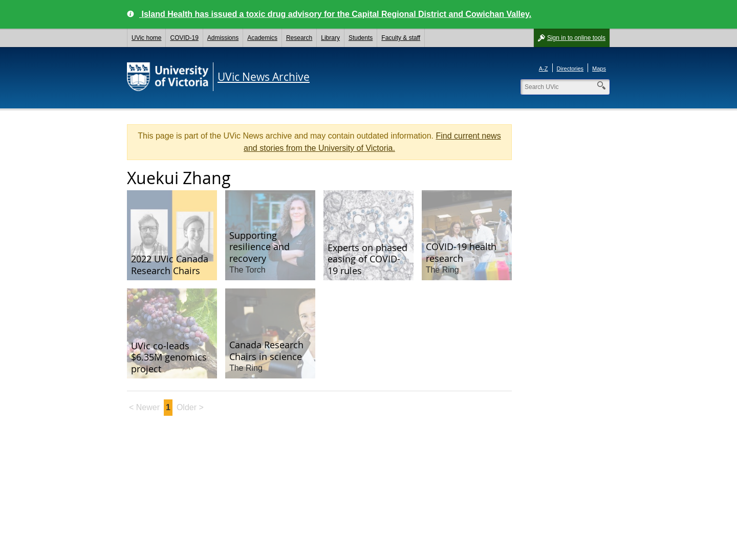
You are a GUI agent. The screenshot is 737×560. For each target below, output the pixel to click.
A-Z (544, 69)
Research (299, 38)
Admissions (223, 38)
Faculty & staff (401, 38)
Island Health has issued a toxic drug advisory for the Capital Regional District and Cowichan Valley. (335, 14)
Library (330, 38)
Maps (599, 69)
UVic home (146, 38)
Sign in (576, 38)
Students (361, 38)
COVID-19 (184, 38)
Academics (262, 38)
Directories (570, 69)
